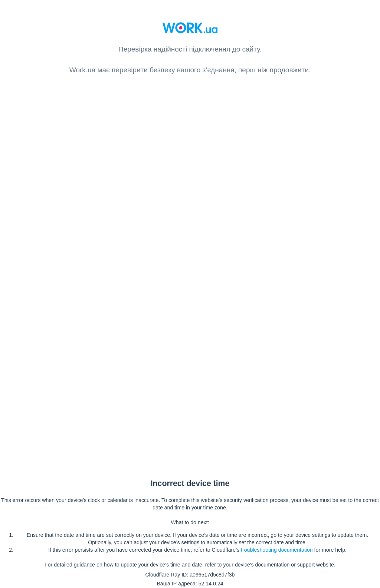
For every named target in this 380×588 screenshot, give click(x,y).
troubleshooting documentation (277, 550)
